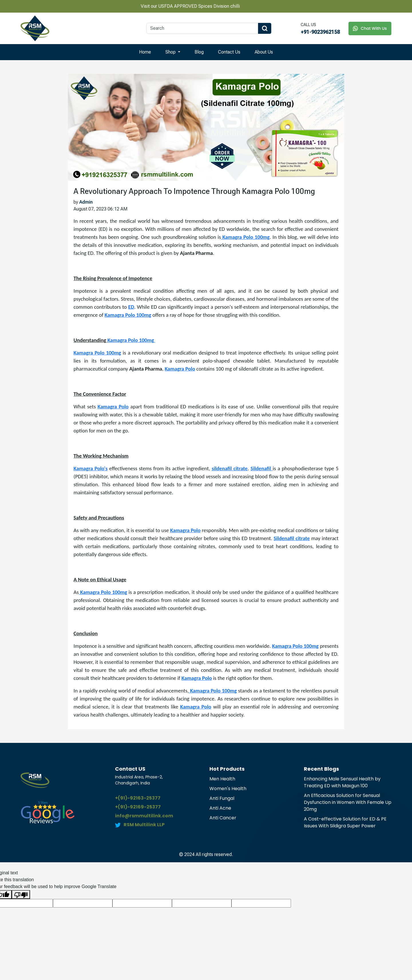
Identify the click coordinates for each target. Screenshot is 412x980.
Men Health (222, 779)
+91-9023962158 (320, 32)
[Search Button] (265, 28)
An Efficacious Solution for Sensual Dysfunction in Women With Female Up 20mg (348, 802)
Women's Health (228, 789)
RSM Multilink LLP (144, 825)
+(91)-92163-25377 (138, 798)
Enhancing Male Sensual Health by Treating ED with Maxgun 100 (342, 782)
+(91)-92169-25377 (138, 807)
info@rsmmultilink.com (144, 816)
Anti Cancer (223, 818)
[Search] (202, 28)
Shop (171, 52)
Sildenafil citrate (292, 538)
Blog (199, 52)
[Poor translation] (21, 895)
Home (145, 52)
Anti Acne (220, 808)
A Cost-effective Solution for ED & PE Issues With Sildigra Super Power (345, 822)
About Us (264, 52)
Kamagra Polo (113, 407)
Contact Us (229, 52)
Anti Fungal (222, 798)
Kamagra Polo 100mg (131, 340)
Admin (86, 202)
